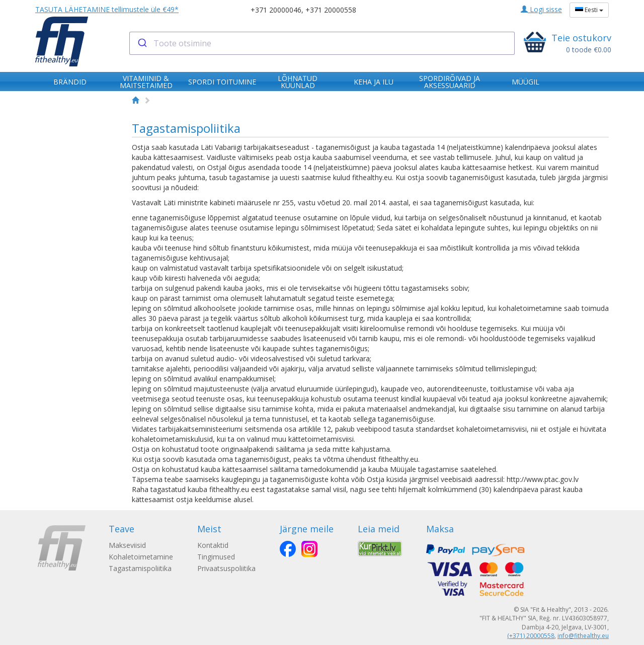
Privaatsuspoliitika (226, 568)
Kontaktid (213, 545)
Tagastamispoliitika (140, 568)
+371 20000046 (276, 10)
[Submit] (142, 43)
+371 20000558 (331, 10)
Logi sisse (541, 9)
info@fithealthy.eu (583, 636)
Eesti (589, 10)
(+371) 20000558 (531, 636)
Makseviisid (127, 545)
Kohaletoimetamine (141, 557)
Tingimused (216, 557)
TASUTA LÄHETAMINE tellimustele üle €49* (107, 9)
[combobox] (322, 43)
